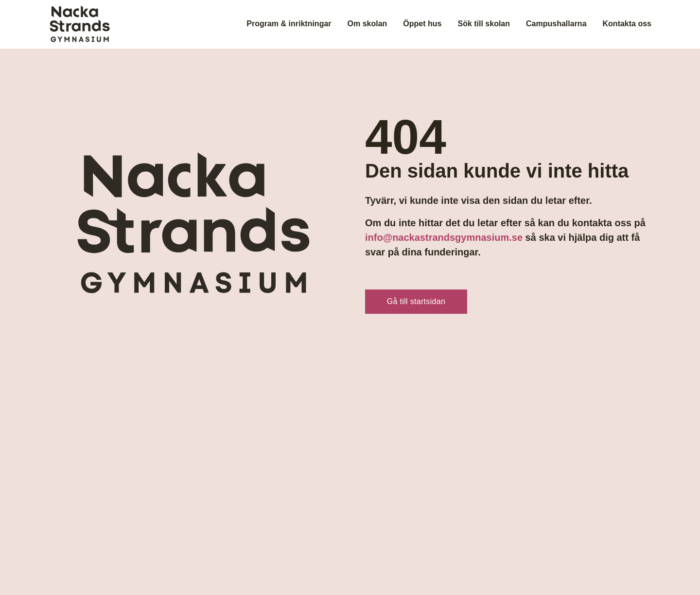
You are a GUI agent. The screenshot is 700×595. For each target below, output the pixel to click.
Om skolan (367, 24)
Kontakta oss (627, 24)
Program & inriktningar (289, 24)
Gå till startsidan (416, 301)
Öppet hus (422, 24)
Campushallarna (556, 24)
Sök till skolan (484, 24)
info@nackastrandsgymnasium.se (444, 237)
